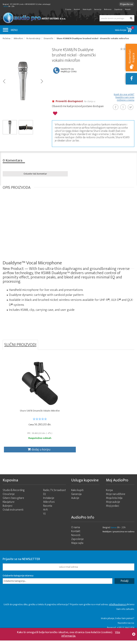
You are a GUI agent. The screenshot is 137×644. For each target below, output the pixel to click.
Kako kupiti (87, 9)
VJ (44, 520)
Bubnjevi (7, 512)
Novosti (128, 9)
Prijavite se (125, 4)
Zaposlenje (118, 9)
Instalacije (49, 504)
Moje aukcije (113, 508)
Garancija (98, 9)
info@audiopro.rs (118, 610)
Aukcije (75, 504)
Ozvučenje (9, 500)
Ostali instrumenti (13, 516)
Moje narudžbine (116, 500)
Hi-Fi (45, 516)
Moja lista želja (114, 504)
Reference (108, 9)
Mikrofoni (49, 508)
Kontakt (77, 9)
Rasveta (48, 512)
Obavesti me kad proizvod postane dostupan (78, 107)
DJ (44, 500)
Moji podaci (112, 512)
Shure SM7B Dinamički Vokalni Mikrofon (25, 415)
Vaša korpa (125, 29)
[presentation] (30, 601)
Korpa (109, 496)
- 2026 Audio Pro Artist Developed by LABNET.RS (30, 642)
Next (42, 82)
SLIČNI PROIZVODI (20, 345)
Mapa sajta (77, 549)
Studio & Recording (14, 496)
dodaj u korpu (24, 453)
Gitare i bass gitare (13, 504)
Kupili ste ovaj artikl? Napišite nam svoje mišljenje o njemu (124, 98)
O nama (68, 9)
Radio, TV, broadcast (54, 496)
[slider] (25, 422)
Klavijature (9, 508)
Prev (4, 82)
